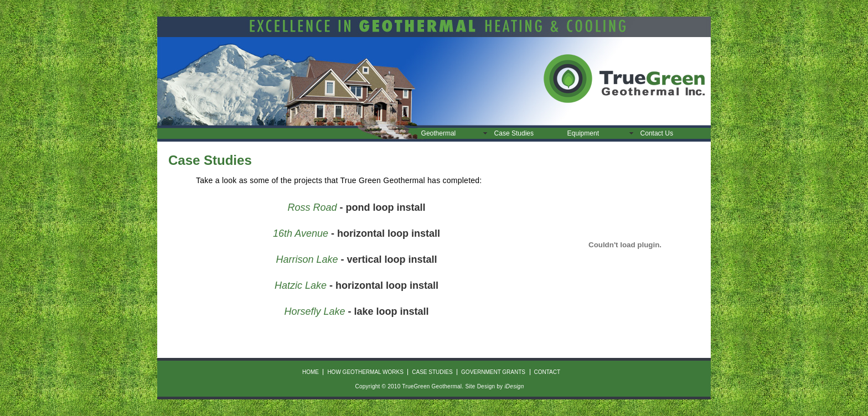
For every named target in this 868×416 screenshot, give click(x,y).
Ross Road (312, 207)
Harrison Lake (307, 259)
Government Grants (493, 372)
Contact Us (657, 133)
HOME (311, 372)
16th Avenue (301, 233)
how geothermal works (365, 372)
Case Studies (514, 133)
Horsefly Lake (314, 311)
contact (547, 372)
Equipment (583, 133)
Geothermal (439, 133)
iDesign (514, 386)
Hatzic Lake (301, 285)
